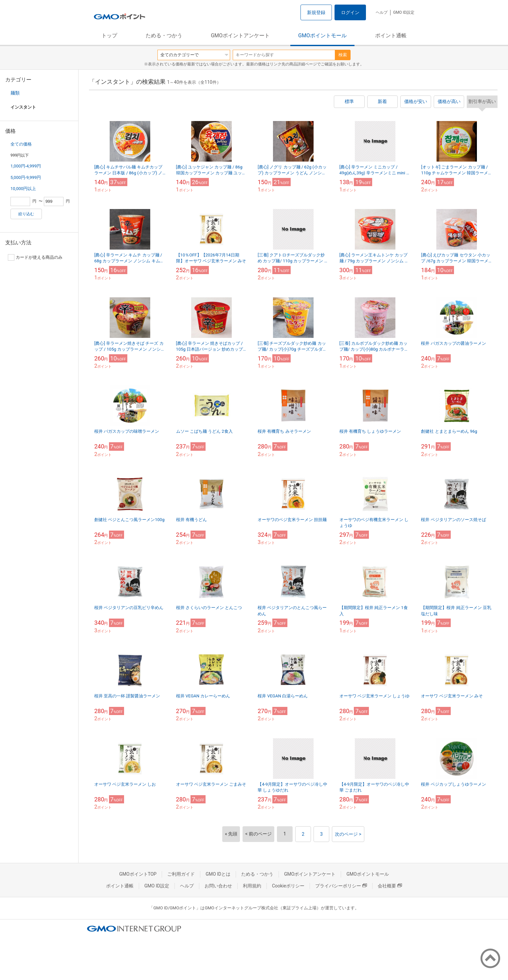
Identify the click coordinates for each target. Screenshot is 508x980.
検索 (343, 55)
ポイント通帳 (391, 35)
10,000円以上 (23, 189)
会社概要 (390, 886)
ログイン (350, 12)
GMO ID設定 (404, 12)
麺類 (15, 93)
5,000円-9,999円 (26, 177)
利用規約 (252, 886)
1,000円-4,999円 (26, 166)
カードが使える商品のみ (35, 257)
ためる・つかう (164, 35)
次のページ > (348, 834)
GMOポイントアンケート (240, 35)
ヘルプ (382, 12)
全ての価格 (21, 144)
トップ (109, 35)
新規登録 (316, 12)
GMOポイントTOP (138, 874)
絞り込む (26, 214)
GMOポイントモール (322, 35)
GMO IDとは (218, 874)
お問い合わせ (218, 886)
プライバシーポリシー (341, 886)
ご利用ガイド (181, 874)
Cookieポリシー (288, 886)
